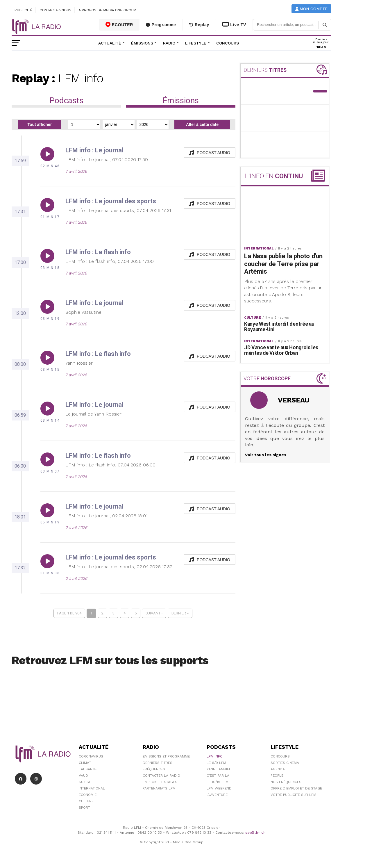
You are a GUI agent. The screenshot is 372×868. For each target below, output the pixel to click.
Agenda (278, 769)
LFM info (215, 756)
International (92, 788)
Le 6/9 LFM (216, 763)
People (277, 776)
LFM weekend (219, 788)
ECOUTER (119, 24)
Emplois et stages (160, 782)
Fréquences (154, 769)
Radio (169, 43)
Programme (161, 25)
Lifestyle (196, 43)
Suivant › (154, 613)
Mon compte (312, 9)
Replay (199, 25)
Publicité (24, 10)
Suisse (85, 782)
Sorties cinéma (285, 763)
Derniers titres (158, 763)
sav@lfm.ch (255, 833)
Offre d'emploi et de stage (296, 788)
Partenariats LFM (159, 788)
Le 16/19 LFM (218, 782)
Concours (228, 43)
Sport (84, 808)
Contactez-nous (56, 10)
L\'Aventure (217, 795)
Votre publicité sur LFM (293, 795)
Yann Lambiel (219, 769)
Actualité (110, 43)
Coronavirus (91, 756)
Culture (86, 801)
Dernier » (180, 613)
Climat (85, 763)
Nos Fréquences (286, 782)
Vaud (83, 776)
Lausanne (88, 769)
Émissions (142, 43)
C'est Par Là (218, 776)
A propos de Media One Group (108, 10)
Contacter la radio (161, 776)
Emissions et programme (166, 756)
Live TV (234, 25)
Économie (88, 795)
